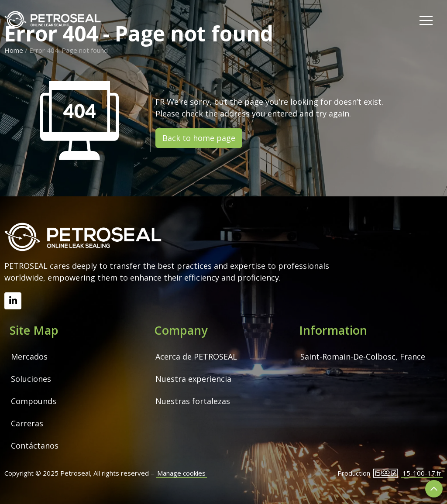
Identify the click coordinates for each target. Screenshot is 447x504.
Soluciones (31, 379)
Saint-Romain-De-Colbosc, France (363, 357)
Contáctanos (35, 446)
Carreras (27, 423)
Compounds (34, 401)
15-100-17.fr (422, 473)
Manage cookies (181, 473)
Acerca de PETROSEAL (196, 357)
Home (14, 50)
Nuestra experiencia (193, 379)
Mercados (29, 357)
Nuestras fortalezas (193, 401)
